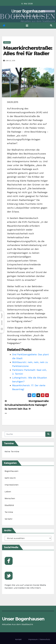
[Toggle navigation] (27, 26)
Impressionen (12, 485)
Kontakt (18, 639)
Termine (9, 512)
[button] (51, 25)
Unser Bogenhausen (28, 11)
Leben (8, 492)
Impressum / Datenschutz (39, 639)
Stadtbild (9, 505)
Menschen (10, 498)
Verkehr (7, 42)
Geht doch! (10, 478)
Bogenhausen (11, 471)
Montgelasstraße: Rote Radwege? (39, 405)
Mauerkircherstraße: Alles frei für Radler (28, 51)
